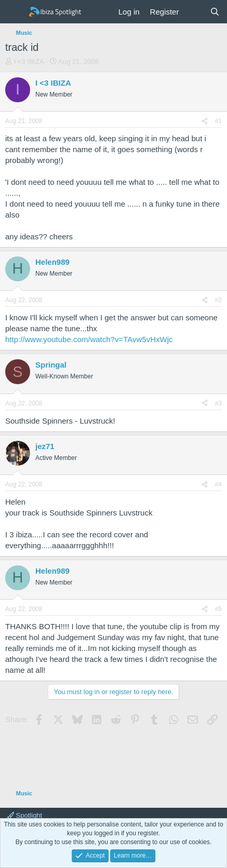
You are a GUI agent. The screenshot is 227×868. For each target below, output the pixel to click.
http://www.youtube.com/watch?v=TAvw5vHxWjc (89, 339)
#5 (218, 609)
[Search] (215, 12)
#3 (218, 403)
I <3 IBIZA (29, 62)
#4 (218, 484)
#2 (218, 300)
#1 (218, 121)
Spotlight (25, 815)
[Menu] (14, 12)
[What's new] (194, 12)
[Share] (205, 121)
